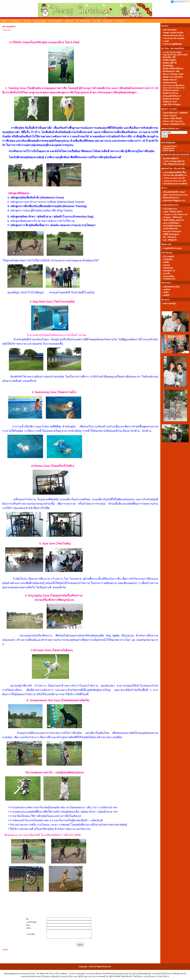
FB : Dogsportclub (83, 21)
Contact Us (120, 21)
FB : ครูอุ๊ (97, 21)
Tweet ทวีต (7, 30)
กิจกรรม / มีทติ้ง (40, 21)
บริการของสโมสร (55, 21)
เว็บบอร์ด (27, 21)
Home (4, 21)
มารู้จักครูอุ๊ (69, 21)
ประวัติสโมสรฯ (15, 21)
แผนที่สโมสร (108, 21)
